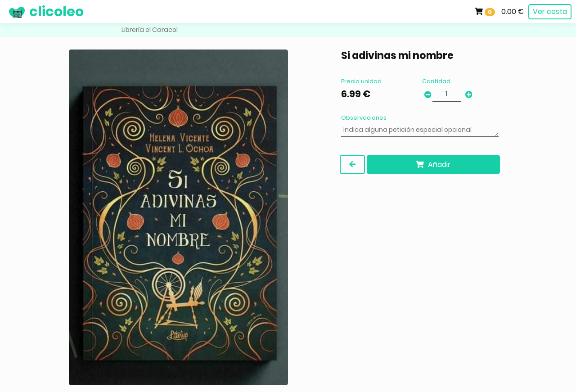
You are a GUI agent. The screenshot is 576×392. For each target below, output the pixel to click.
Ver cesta (550, 11)
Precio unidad (361, 81)
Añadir (433, 164)
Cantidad (436, 81)
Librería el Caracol (150, 30)
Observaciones (364, 118)
